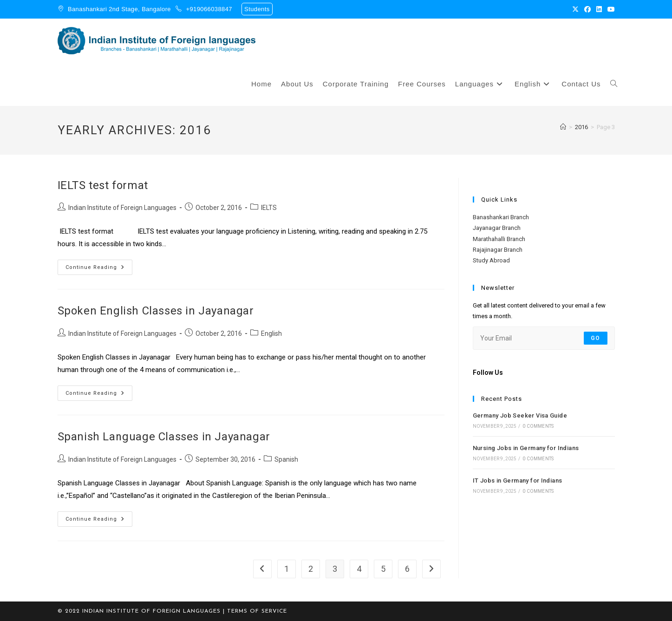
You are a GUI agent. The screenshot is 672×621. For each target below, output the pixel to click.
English (271, 333)
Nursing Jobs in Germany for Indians (526, 448)
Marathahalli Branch (499, 239)
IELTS (269, 208)
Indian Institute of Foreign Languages (122, 208)
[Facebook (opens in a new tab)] (587, 9)
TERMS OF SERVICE (257, 611)
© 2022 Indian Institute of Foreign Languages (139, 611)
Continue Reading (99, 265)
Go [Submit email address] (595, 338)
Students (257, 9)
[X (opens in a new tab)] (575, 9)
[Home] (563, 127)
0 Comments (538, 426)
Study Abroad (491, 260)
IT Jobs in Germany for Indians (518, 480)
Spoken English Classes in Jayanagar (156, 311)
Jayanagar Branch (497, 228)
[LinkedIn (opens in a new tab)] (599, 9)
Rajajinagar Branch (498, 250)
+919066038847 (209, 9)
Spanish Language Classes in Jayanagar (164, 437)
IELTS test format (103, 185)
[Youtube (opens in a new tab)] (610, 9)
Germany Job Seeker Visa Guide (520, 415)
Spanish (286, 459)
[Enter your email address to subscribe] (544, 338)
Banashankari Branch (501, 217)
